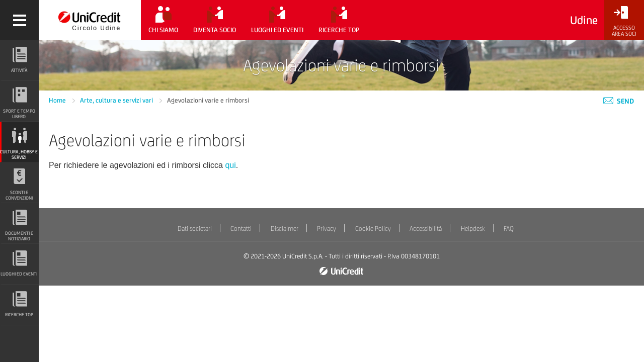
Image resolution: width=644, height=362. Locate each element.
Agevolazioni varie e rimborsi (208, 100)
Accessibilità (426, 229)
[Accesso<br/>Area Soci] (624, 21)
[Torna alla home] (90, 20)
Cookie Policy (373, 229)
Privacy (327, 229)
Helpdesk (473, 229)
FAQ (509, 229)
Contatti (241, 229)
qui (230, 165)
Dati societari (195, 229)
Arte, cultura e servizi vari (117, 100)
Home (58, 100)
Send (619, 101)
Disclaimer (285, 229)
